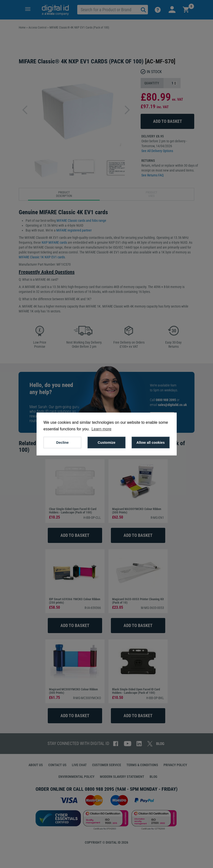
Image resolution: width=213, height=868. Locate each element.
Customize (107, 443)
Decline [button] (63, 443)
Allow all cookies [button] (151, 443)
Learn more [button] (101, 429)
